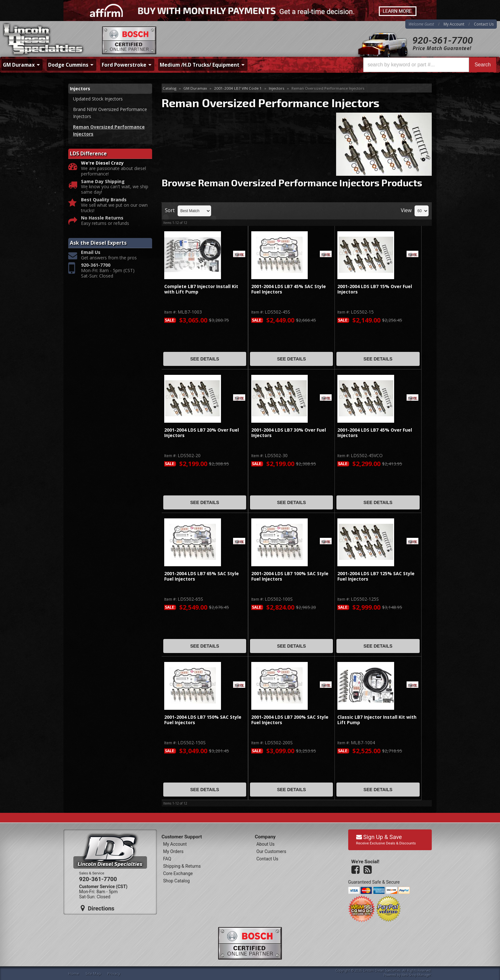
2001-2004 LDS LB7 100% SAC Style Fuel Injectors (290, 576)
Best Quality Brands (104, 200)
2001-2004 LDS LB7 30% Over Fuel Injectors (289, 433)
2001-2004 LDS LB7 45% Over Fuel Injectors (375, 433)
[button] (430, 65)
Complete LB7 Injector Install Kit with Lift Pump (201, 289)
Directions (98, 908)
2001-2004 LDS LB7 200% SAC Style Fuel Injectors (290, 720)
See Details (205, 359)
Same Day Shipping (103, 182)
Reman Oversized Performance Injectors (109, 130)
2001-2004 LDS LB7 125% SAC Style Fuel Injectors (376, 576)
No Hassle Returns (102, 218)
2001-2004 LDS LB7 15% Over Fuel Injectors (375, 289)
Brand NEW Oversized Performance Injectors (110, 113)
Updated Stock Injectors (98, 99)
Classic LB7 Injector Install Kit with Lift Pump (377, 720)
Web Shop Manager (416, 975)
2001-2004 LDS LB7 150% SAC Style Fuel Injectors (203, 720)
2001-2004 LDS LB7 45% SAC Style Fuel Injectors (289, 289)
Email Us (91, 252)
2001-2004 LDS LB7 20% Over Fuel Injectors (202, 433)
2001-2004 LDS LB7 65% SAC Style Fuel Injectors (202, 576)
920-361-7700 (443, 40)
